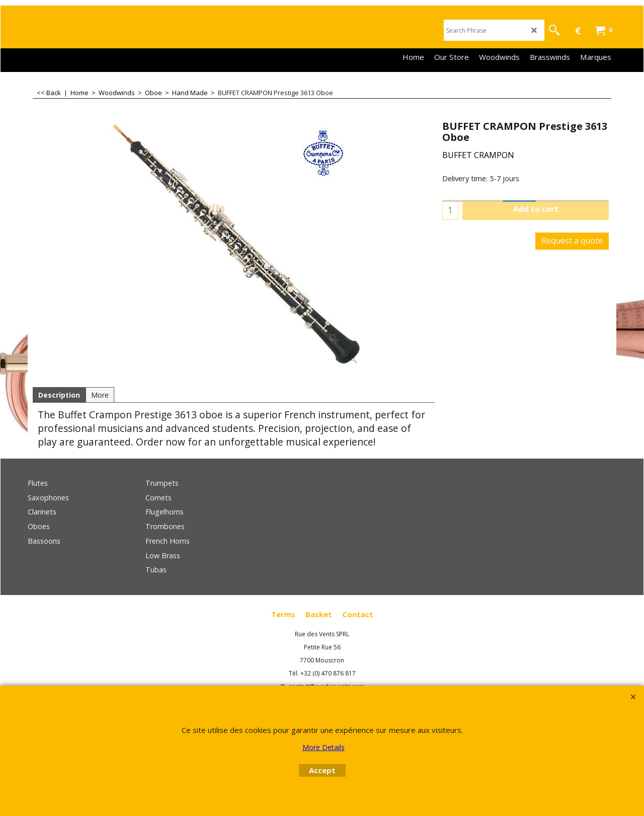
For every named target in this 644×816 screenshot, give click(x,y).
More (100, 395)
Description (59, 395)
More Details (324, 747)
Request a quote (572, 241)
